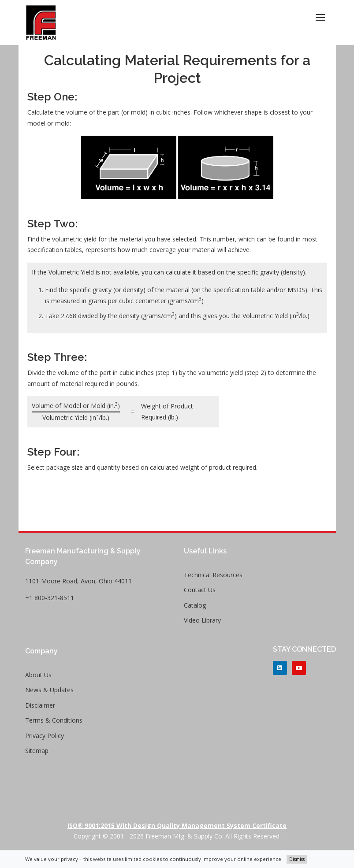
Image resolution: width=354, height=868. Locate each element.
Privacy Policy (45, 736)
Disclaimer (40, 705)
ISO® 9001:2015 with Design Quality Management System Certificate (177, 825)
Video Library (202, 620)
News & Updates (49, 690)
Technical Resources (213, 575)
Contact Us (200, 590)
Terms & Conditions (54, 720)
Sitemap (37, 751)
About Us (38, 675)
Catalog (195, 605)
